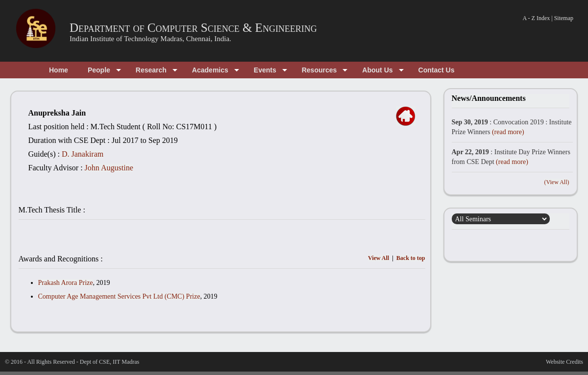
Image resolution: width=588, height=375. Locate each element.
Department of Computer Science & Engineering (193, 28)
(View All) (557, 182)
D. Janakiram (83, 154)
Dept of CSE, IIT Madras (110, 362)
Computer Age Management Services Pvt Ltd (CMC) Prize (119, 296)
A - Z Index (537, 18)
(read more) (508, 132)
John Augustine (109, 168)
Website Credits (564, 362)
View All (379, 258)
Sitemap (564, 18)
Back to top (411, 258)
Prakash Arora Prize (66, 283)
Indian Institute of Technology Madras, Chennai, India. (150, 39)
